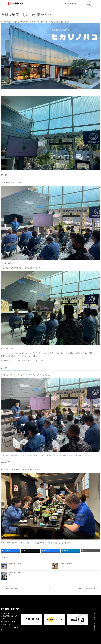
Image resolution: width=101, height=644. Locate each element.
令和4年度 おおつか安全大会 (66, 563)
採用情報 (95, 627)
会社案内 (95, 617)
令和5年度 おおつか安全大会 (15, 563)
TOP (95, 609)
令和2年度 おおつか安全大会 (15, 573)
